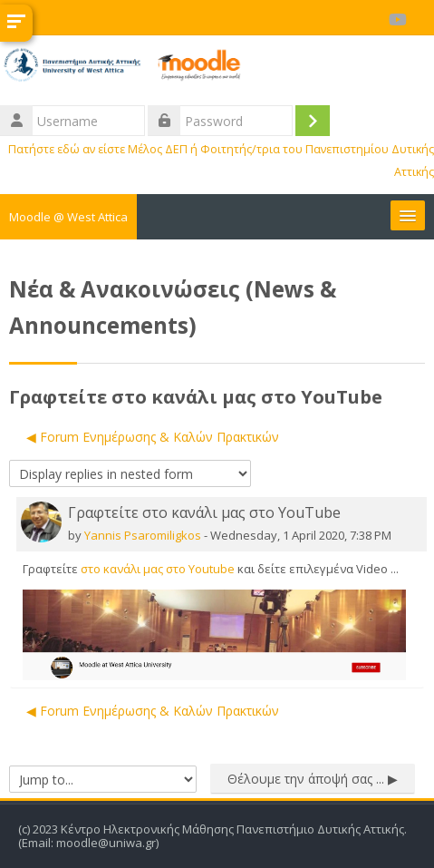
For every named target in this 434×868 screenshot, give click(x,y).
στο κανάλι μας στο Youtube (158, 569)
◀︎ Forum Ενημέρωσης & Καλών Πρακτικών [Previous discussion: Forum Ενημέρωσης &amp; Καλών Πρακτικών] (153, 437)
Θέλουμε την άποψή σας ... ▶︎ (313, 779)
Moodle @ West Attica (68, 217)
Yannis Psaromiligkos (143, 535)
